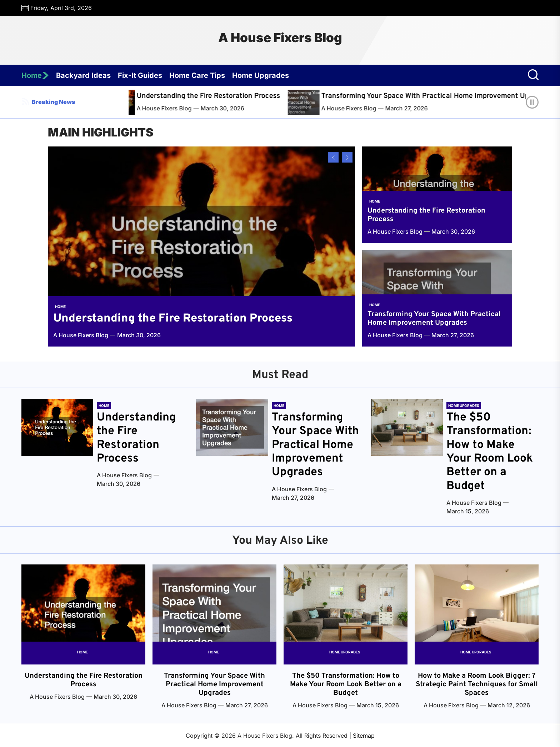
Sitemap (364, 736)
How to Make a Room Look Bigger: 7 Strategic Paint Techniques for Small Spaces (477, 684)
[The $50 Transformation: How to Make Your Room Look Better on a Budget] (407, 427)
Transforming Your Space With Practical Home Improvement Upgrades (434, 319)
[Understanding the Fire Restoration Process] (135, 102)
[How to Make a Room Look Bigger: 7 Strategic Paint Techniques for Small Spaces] (477, 614)
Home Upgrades (261, 75)
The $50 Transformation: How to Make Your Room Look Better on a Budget (490, 452)
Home (35, 75)
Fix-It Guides (140, 75)
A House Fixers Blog (280, 38)
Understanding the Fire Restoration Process (222, 96)
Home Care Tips (197, 75)
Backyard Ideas (83, 75)
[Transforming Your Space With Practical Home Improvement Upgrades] (320, 102)
